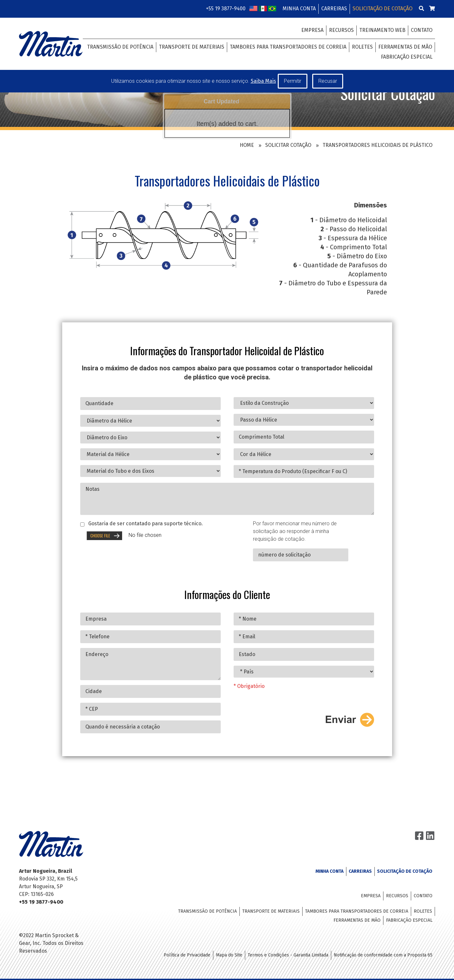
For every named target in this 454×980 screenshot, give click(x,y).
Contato (422, 30)
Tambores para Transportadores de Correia (288, 47)
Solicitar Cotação (288, 145)
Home (247, 145)
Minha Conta (299, 9)
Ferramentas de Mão (405, 47)
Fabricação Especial (407, 57)
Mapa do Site (229, 955)
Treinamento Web (382, 30)
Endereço (150, 678)
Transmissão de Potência (120, 47)
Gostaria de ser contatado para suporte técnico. (145, 537)
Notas (227, 512)
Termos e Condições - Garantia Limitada (288, 955)
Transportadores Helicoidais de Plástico (377, 145)
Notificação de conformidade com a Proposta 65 (383, 955)
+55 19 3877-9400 (226, 9)
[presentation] (325, 709)
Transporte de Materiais (192, 47)
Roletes (362, 47)
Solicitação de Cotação (382, 9)
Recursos (341, 30)
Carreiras (334, 9)
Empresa (312, 30)
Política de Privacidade (187, 955)
